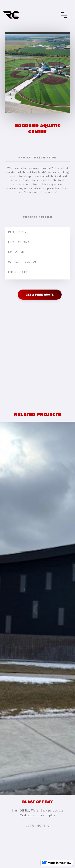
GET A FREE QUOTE (40, 295)
